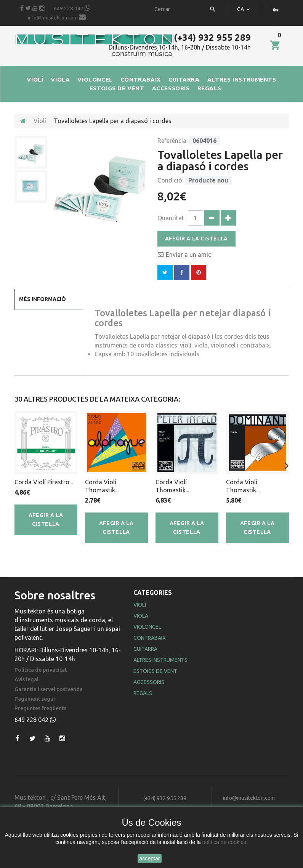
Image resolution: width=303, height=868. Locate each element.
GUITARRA (184, 79)
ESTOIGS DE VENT (117, 88)
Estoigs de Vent (155, 671)
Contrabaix (150, 638)
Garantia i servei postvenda (49, 689)
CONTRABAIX (141, 79)
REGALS (209, 88)
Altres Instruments (160, 660)
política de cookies (224, 842)
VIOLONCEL (95, 79)
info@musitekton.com (57, 17)
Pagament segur (35, 699)
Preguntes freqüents (40, 709)
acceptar (150, 858)
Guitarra (145, 649)
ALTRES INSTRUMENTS (242, 79)
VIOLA (60, 79)
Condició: (170, 180)
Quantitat (171, 218)
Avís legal (26, 680)
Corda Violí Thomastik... (102, 486)
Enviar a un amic (188, 255)
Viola (141, 616)
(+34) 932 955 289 (207, 38)
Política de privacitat (41, 670)
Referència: (172, 141)
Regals (143, 693)
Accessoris (149, 682)
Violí (40, 121)
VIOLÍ (35, 79)
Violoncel (147, 627)
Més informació (42, 299)
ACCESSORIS (171, 88)
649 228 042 (72, 8)
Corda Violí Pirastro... (44, 482)
